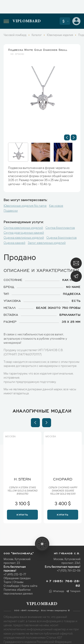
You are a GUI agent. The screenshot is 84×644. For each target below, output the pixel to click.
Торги (7, 582)
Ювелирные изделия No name (25, 206)
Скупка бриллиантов (60, 228)
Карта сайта (29, 586)
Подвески (11, 211)
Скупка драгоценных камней (24, 233)
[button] (67, 137)
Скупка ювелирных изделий (23, 228)
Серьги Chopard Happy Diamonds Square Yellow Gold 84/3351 (63, 491)
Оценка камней (14, 243)
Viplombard (27, 21)
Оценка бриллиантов (61, 238)
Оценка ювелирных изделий (24, 238)
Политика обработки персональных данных (18, 592)
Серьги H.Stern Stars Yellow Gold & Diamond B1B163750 (22, 491)
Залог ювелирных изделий (47, 243)
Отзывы (18, 582)
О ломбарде (11, 586)
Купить (22, 514)
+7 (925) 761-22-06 (69, 571)
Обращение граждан (17, 579)
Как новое (56, 206)
